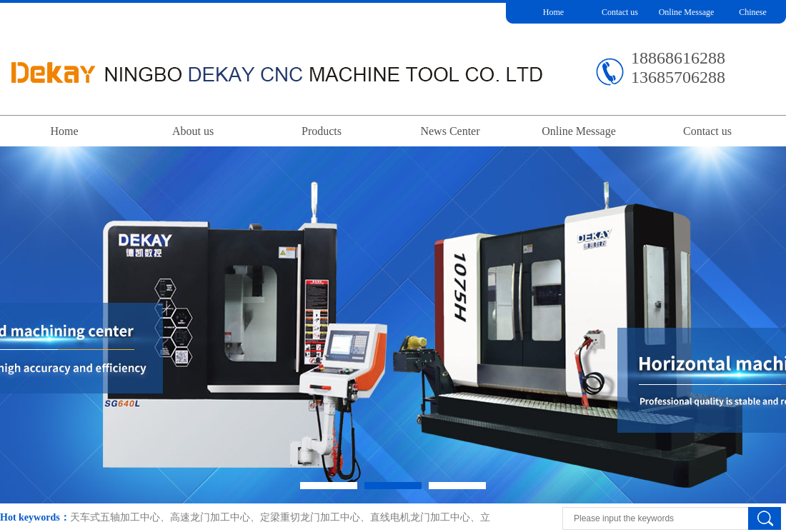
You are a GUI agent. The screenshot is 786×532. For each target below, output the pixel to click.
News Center (450, 131)
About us (193, 131)
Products (322, 131)
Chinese (753, 12)
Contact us (620, 12)
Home (553, 12)
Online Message (687, 12)
